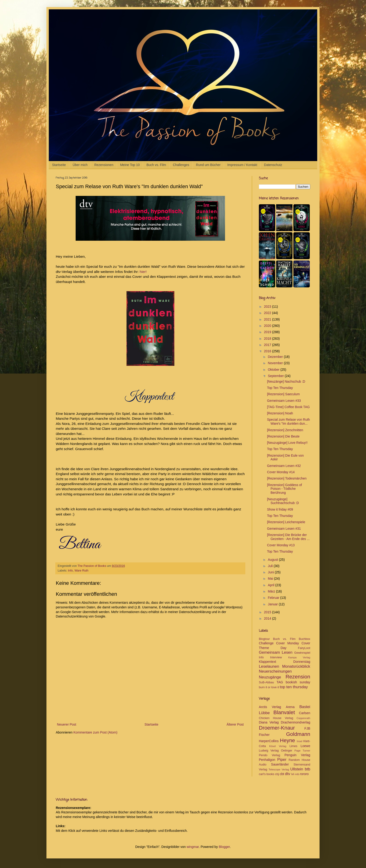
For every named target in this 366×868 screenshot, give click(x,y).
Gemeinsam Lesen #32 (284, 466)
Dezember (276, 357)
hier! (143, 272)
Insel (299, 741)
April (271, 585)
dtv (288, 774)
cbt (282, 774)
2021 (268, 319)
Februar (274, 598)
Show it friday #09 (280, 509)
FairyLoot (304, 648)
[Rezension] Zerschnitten (285, 430)
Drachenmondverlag (296, 722)
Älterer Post (235, 724)
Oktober (274, 370)
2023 (268, 307)
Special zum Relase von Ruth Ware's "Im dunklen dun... (289, 422)
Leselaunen (269, 666)
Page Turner (302, 751)
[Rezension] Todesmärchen (287, 478)
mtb (297, 774)
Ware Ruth (81, 571)
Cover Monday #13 (281, 545)
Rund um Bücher (208, 165)
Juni (271, 572)
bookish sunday (298, 682)
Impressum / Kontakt (242, 165)
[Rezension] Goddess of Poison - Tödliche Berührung (284, 489)
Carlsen (305, 713)
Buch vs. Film (156, 165)
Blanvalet (284, 712)
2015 (268, 612)
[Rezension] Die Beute (283, 436)
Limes (293, 746)
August (273, 560)
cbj (277, 774)
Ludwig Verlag (269, 751)
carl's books (267, 774)
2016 (268, 351)
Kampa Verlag (299, 657)
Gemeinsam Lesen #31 (284, 529)
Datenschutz (273, 165)
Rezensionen (104, 165)
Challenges (181, 165)
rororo (304, 774)
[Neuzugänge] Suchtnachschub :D (283, 501)
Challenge (266, 643)
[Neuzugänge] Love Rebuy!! (287, 443)
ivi (293, 774)
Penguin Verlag (297, 755)
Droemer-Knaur (277, 728)
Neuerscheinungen (275, 671)
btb (308, 769)
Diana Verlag (269, 722)
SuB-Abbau (266, 682)
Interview (276, 657)
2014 (268, 618)
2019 (268, 332)
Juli (271, 566)
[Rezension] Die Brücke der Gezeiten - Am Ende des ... (288, 537)
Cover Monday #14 (281, 472)
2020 (268, 326)
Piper (282, 760)
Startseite (59, 165)
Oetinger (287, 751)
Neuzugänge (270, 677)
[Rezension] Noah (280, 413)
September (276, 376)
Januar (273, 604)
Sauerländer (280, 764)
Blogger (224, 847)
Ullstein (297, 769)
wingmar (193, 847)
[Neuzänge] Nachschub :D (286, 381)
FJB (307, 728)
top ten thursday (294, 687)
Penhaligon (267, 760)
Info (70, 571)
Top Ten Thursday (280, 388)
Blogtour (264, 639)
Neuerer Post (67, 724)
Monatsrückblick (296, 666)
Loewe (305, 746)
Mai (271, 579)
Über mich (80, 165)
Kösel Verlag (278, 746)
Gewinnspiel (302, 653)
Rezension (298, 677)
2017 (268, 345)
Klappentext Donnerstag (285, 662)
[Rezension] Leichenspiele (286, 522)
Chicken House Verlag (276, 718)
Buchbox (304, 639)
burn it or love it (269, 687)
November (276, 363)
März (272, 591)
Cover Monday (288, 643)
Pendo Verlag (269, 755)
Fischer (264, 735)
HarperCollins (269, 741)
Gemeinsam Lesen (276, 652)
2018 (268, 339)
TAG (280, 682)
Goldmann (298, 734)
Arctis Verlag (270, 707)
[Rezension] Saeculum (283, 394)
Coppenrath (303, 718)
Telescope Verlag (279, 769)
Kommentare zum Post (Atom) (95, 732)
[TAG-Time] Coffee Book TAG (288, 407)
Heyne (287, 740)
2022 (268, 313)
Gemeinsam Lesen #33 (284, 401)
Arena (290, 707)
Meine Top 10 (130, 165)
